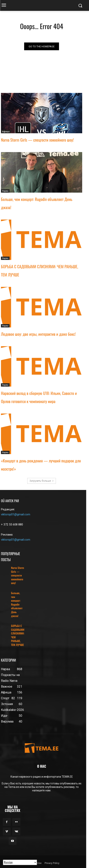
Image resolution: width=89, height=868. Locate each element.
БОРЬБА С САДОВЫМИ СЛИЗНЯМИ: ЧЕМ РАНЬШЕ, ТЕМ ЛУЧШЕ (18, 635)
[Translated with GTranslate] (20, 862)
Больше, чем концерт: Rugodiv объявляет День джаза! (17, 604)
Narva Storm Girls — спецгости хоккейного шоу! (37, 140)
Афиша (6, 132)
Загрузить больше (42, 481)
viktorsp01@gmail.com (16, 514)
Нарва (5, 191)
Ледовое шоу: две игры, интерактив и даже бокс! (38, 334)
